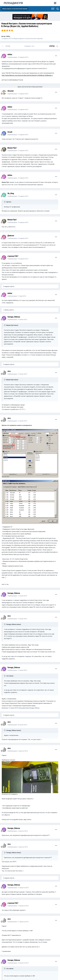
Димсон (11, 236)
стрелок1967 (13, 256)
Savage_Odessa (14, 317)
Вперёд (52, 46)
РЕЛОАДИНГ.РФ (13, 3)
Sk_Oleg (11, 193)
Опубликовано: (18, 57)
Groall (10, 132)
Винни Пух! (12, 148)
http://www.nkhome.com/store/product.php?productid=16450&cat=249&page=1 (27, 75)
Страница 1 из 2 (30, 46)
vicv (9, 371)
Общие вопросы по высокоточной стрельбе (28, 39)
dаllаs (8, 36)
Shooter (11, 91)
